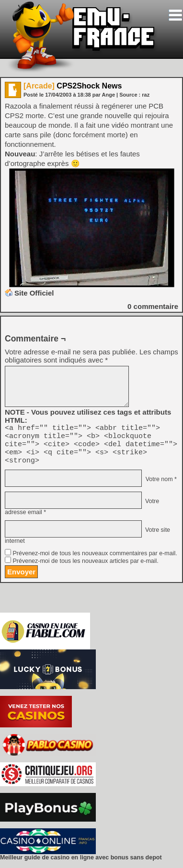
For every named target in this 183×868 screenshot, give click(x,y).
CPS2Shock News (73, 86)
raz (146, 95)
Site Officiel (34, 293)
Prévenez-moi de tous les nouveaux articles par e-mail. (85, 568)
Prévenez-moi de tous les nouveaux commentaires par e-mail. (95, 560)
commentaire (153, 306)
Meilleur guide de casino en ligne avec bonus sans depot (81, 865)
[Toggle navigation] (175, 15)
